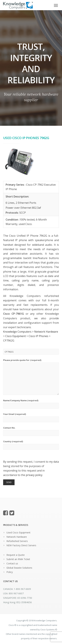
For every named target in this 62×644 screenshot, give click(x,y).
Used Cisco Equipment (18, 532)
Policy (10, 572)
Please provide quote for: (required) (31, 377)
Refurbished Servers (17, 541)
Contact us (12, 563)
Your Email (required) (31, 417)
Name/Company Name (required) (31, 404)
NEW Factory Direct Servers (21, 545)
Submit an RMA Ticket (18, 559)
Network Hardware (17, 537)
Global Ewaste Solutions (19, 568)
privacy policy (34, 475)
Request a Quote (16, 555)
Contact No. (31, 431)
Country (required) (31, 445)
